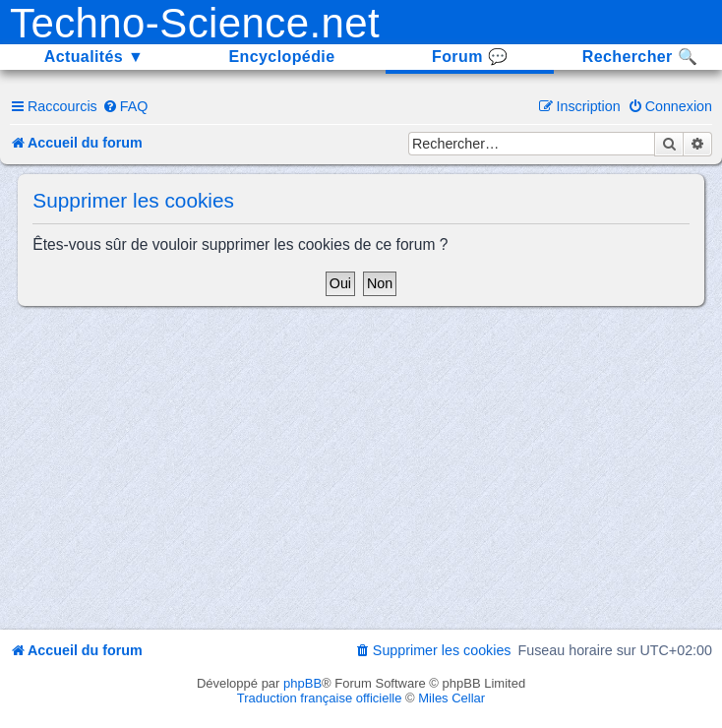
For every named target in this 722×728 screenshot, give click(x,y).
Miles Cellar (451, 698)
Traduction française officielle (320, 698)
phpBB (302, 683)
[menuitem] (125, 106)
